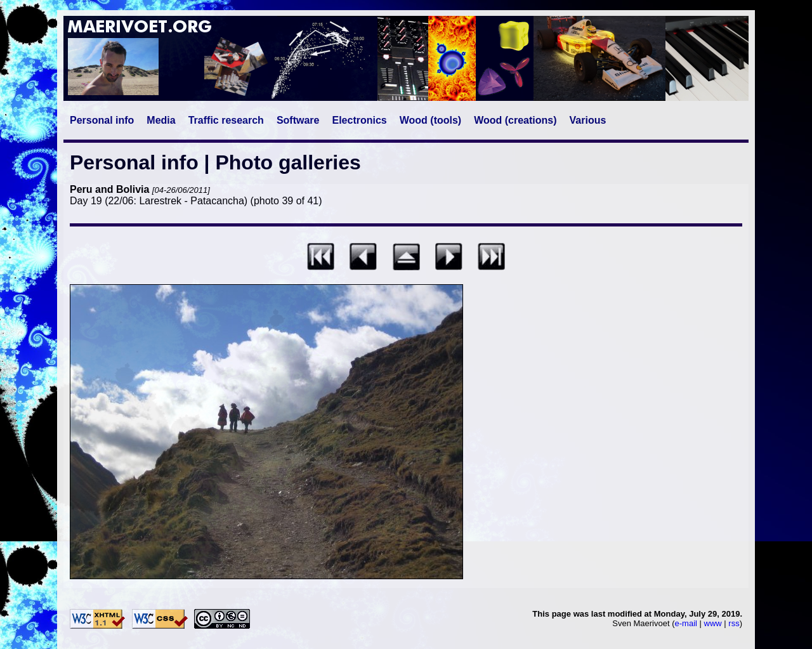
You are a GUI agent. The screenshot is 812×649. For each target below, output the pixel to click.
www (713, 623)
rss (734, 623)
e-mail (686, 623)
